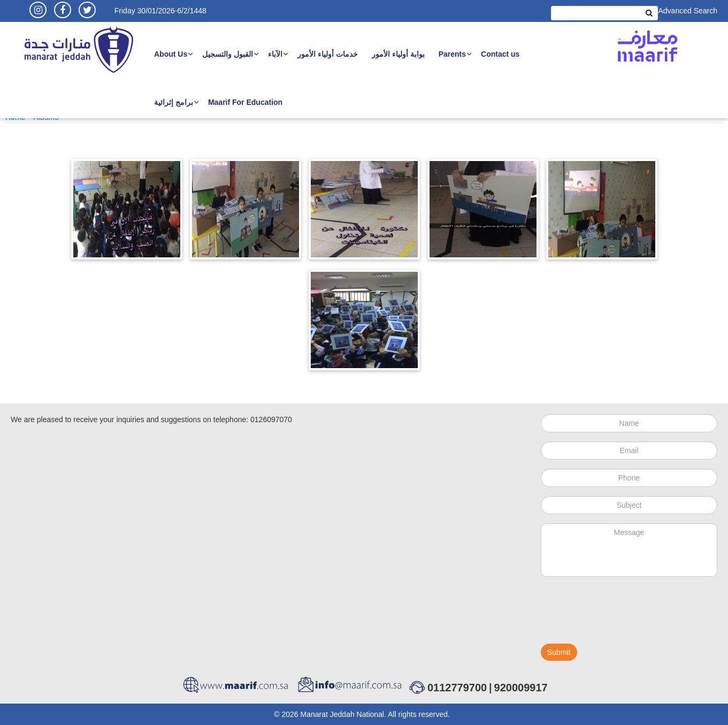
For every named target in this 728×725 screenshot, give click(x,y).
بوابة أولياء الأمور (398, 54)
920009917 (521, 688)
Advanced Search (688, 11)
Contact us (500, 54)
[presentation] (622, 615)
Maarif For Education (245, 102)
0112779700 (457, 688)
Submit (559, 652)
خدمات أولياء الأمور (328, 54)
